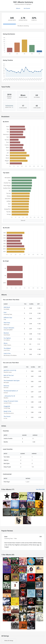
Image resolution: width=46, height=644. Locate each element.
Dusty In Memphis (9, 328)
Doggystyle (7, 406)
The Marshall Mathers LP (11, 391)
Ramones (6, 386)
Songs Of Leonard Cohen (11, 401)
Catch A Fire (7, 353)
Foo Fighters (7, 338)
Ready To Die (7, 411)
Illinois (6, 343)
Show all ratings (9, 641)
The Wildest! (7, 348)
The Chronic (7, 416)
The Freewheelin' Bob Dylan (12, 381)
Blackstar (6, 333)
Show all (23, 220)
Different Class (8, 318)
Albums (18, 8)
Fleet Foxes (7, 323)
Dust (5, 312)
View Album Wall (40, 489)
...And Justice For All (9, 396)
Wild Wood (7, 307)
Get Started (27, 8)
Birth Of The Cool (9, 375)
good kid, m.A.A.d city (10, 370)
